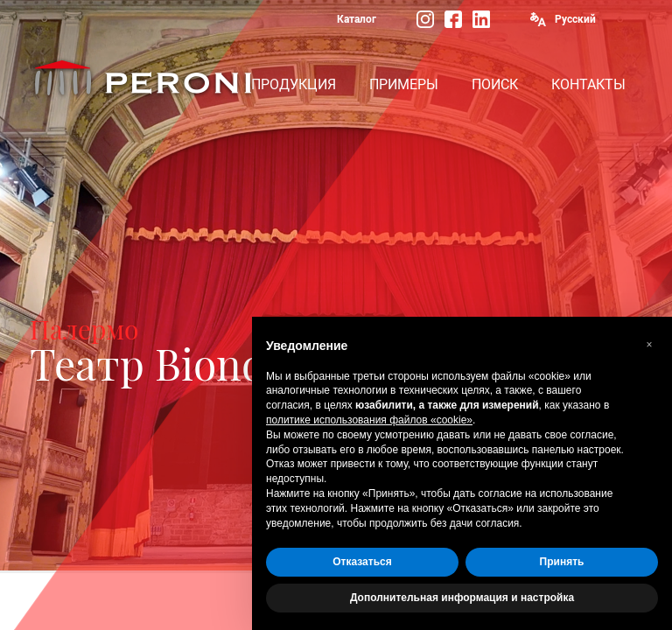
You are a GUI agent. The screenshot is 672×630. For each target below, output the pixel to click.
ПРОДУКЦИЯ (294, 84)
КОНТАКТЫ (588, 84)
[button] (649, 345)
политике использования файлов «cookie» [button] (369, 420)
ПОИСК (495, 84)
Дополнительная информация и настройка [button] (462, 598)
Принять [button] (562, 562)
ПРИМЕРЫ (404, 84)
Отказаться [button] (362, 562)
